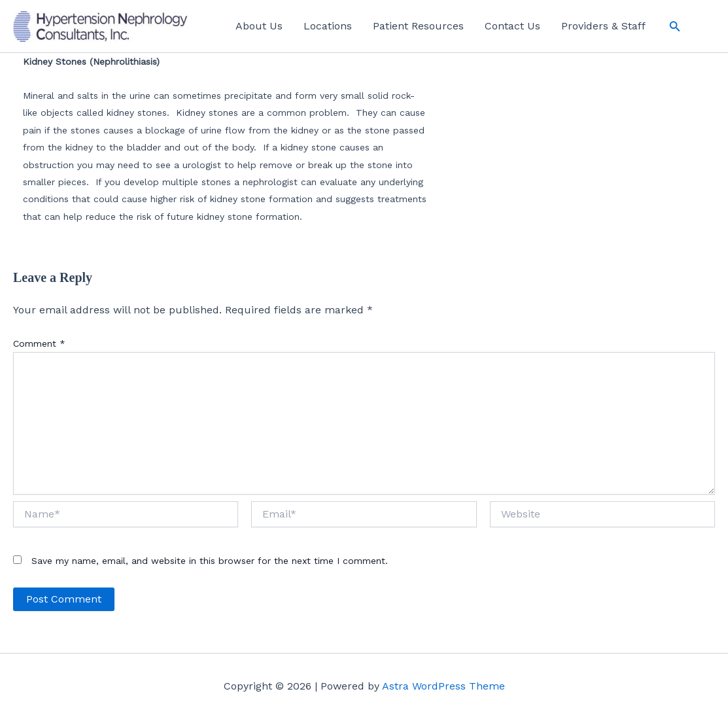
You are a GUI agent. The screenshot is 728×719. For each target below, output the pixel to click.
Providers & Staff (603, 26)
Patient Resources (418, 26)
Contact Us (512, 26)
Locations (328, 26)
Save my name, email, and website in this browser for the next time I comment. (210, 561)
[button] (675, 26)
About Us (259, 26)
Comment (39, 343)
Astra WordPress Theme (443, 686)
